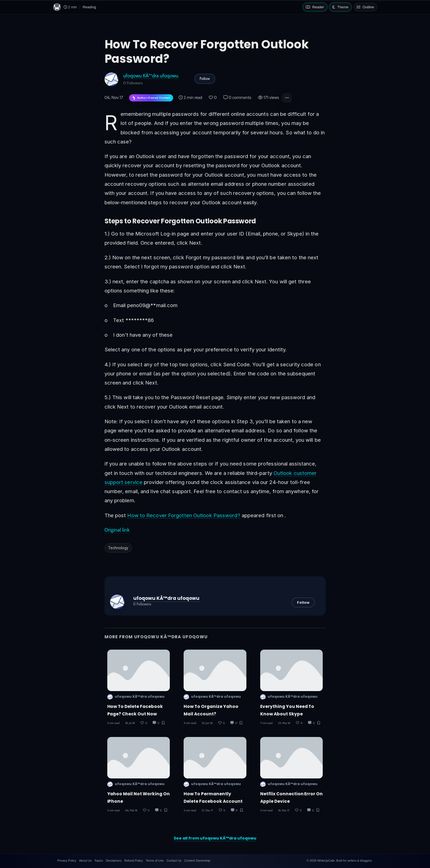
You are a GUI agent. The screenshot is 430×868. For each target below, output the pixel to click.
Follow (205, 79)
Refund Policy (134, 861)
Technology (118, 548)
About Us (85, 861)
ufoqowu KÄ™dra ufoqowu (151, 76)
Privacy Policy (67, 861)
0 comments (237, 98)
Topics (99, 861)
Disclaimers (114, 861)
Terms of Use (155, 861)
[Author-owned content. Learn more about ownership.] (151, 98)
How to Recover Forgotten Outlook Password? (184, 515)
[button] (287, 98)
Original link (117, 530)
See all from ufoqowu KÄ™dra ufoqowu (215, 838)
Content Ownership (197, 861)
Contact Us (174, 861)
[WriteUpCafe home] (57, 7)
